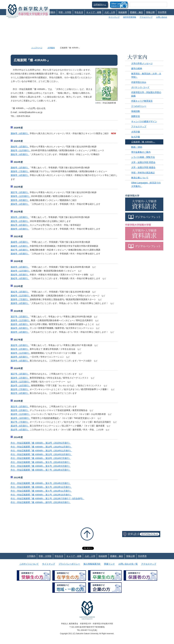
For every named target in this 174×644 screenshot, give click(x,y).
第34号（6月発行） (20, 328)
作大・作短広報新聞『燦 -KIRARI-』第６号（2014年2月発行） (41, 483)
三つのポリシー (139, 106)
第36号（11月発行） (21, 320)
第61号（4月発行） (20, 154)
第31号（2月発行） (20, 349)
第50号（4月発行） (20, 229)
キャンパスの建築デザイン (144, 121)
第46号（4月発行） (20, 254)
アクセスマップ (146, 17)
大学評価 (136, 132)
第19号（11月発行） (21, 414)
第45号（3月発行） (20, 267)
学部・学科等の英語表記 (143, 173)
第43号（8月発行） (20, 275)
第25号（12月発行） (21, 382)
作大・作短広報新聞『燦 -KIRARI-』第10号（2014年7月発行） (41, 458)
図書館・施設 (136, 12)
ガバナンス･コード (140, 87)
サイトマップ (114, 17)
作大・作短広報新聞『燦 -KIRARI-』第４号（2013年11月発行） (41, 491)
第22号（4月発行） (20, 393)
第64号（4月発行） (20, 133)
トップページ (37, 48)
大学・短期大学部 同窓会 (143, 162)
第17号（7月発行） (20, 422)
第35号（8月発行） (20, 324)
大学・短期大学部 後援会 (143, 167)
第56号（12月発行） (21, 196)
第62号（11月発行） (21, 150)
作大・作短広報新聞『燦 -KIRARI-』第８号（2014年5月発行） (41, 466)
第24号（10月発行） (21, 385)
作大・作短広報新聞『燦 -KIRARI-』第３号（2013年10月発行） (41, 495)
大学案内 (51, 12)
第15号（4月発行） (20, 430)
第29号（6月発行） (20, 357)
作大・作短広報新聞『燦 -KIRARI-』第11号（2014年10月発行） (41, 454)
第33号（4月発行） (20, 332)
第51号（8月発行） (20, 225)
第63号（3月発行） (20, 147)
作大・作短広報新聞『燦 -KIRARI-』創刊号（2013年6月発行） (41, 502)
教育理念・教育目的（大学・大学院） (146, 75)
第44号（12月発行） (21, 271)
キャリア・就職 (94, 12)
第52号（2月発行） (20, 221)
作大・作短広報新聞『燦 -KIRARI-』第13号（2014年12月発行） (41, 447)
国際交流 (136, 116)
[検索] (145, 5)
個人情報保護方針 (92, 564)
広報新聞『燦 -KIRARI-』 (143, 142)
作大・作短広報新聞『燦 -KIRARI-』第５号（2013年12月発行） (41, 487)
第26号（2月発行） (20, 378)
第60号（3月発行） (20, 168)
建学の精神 (137, 68)
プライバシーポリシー (69, 564)
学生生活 (79, 12)
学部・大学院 (65, 12)
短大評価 (136, 137)
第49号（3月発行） (20, 242)
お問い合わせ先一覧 (128, 564)
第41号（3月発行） (20, 292)
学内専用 (162, 12)
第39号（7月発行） (20, 299)
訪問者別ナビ (100, 5)
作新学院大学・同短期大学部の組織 (146, 94)
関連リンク (109, 564)
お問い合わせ (162, 17)
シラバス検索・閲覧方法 (143, 157)
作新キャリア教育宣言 (142, 101)
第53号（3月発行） (20, 217)
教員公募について (140, 178)
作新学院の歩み (139, 82)
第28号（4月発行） (20, 361)
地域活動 (136, 111)
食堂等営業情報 (130, 17)
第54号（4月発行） (20, 204)
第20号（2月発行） (20, 410)
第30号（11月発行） (21, 353)
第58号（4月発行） (20, 175)
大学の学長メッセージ (142, 63)
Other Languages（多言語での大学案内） (146, 184)
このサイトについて (29, 564)
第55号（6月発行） (20, 200)
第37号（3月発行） (20, 317)
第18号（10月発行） (21, 418)
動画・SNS (137, 147)
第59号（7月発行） (20, 171)
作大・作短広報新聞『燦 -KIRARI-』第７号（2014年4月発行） (41, 470)
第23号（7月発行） (20, 389)
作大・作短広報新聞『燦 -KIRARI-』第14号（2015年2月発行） (41, 443)
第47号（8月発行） (20, 250)
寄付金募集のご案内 (141, 152)
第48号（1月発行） (20, 246)
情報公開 (150, 12)
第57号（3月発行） (20, 192)
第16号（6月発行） (20, 426)
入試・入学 (110, 12)
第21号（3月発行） (20, 406)
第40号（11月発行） (21, 296)
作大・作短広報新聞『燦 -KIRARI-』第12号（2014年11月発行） (41, 451)
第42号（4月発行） (20, 278)
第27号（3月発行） (20, 374)
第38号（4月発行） (20, 303)
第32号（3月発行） (20, 345)
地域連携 (123, 12)
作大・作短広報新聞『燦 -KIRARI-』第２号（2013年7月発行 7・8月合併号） (47, 499)
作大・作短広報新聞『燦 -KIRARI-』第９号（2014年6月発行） (41, 462)
